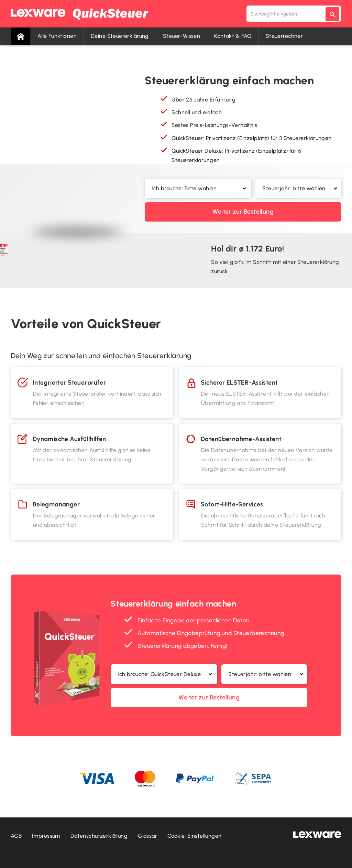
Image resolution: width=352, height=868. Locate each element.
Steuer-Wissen (181, 36)
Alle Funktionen (57, 36)
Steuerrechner (284, 36)
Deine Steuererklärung (120, 36)
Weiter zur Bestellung (243, 212)
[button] (198, 188)
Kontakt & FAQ (233, 36)
